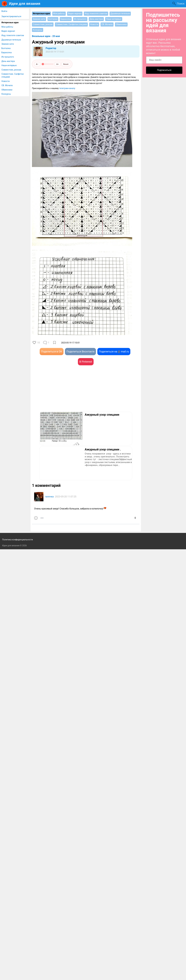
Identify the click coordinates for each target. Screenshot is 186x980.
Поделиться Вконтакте (80, 351)
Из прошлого (8, 57)
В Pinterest (86, 362)
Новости (6, 81)
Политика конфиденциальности (18, 540)
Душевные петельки (11, 40)
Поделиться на (114, 351)
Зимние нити (8, 44)
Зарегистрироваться (11, 16)
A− (37, 64)
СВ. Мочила (7, 85)
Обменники (7, 90)
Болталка (6, 48)
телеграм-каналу (67, 88)
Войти (4, 11)
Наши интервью (9, 65)
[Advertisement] (59, 393)
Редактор (51, 48)
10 (39, 343)
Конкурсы (6, 94)
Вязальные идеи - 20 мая (46, 36)
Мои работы (7, 27)
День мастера (8, 61)
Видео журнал (8, 31)
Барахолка (7, 52)
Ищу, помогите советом (13, 35)
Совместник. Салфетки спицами (13, 75)
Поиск (181, 4)
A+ (58, 64)
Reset (66, 64)
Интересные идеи (10, 22)
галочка (49, 497)
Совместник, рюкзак (11, 70)
